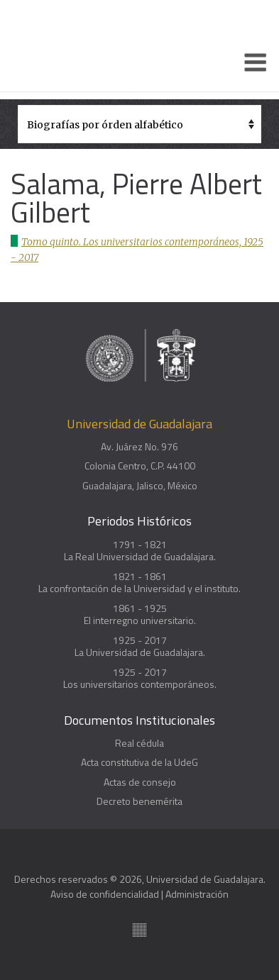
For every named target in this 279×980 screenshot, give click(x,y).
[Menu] (256, 62)
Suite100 (139, 930)
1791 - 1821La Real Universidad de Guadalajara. (140, 551)
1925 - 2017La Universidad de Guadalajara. (140, 646)
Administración (197, 894)
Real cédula (139, 743)
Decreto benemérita (139, 801)
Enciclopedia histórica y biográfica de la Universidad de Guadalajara (80, 46)
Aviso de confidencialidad (105, 894)
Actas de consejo (140, 782)
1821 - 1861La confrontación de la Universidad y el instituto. (139, 583)
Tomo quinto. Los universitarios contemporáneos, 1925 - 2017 (137, 250)
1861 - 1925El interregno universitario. (140, 614)
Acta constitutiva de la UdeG (139, 762)
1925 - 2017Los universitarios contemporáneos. (140, 678)
